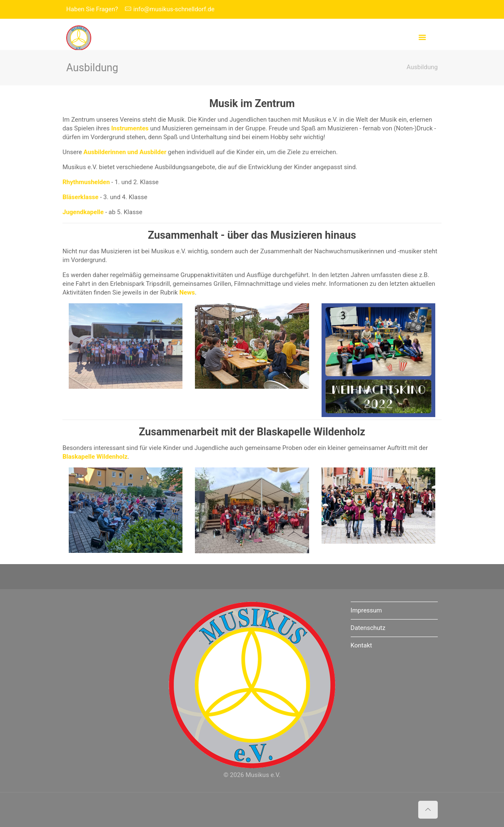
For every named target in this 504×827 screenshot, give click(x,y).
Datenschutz (368, 628)
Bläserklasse (80, 197)
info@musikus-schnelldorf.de (174, 9)
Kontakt (362, 645)
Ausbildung (422, 67)
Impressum (366, 610)
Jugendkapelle (83, 212)
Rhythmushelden (86, 182)
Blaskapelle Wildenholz (311, 432)
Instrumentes (130, 128)
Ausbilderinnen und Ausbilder (125, 152)
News (187, 292)
